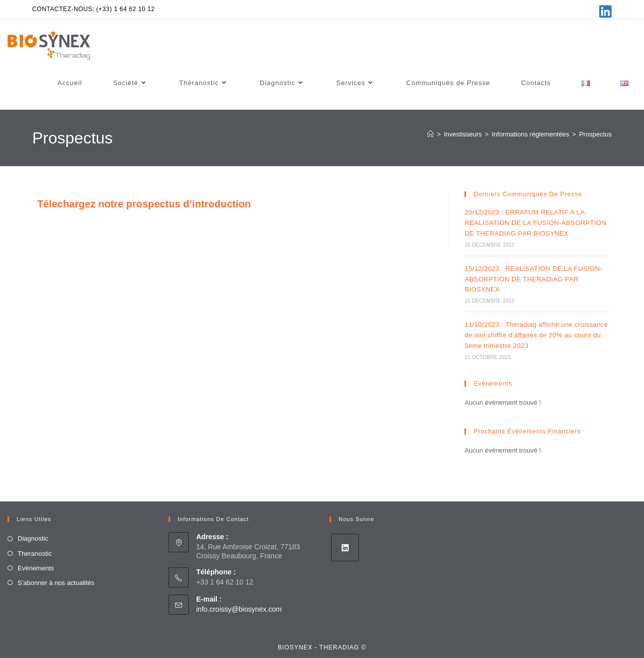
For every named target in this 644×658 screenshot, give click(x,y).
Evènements (36, 568)
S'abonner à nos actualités (56, 583)
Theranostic (35, 554)
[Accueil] (430, 134)
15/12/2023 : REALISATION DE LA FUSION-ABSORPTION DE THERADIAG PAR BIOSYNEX (533, 279)
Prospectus (595, 134)
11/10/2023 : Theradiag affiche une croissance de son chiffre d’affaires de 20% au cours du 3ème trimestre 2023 (536, 335)
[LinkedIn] (345, 547)
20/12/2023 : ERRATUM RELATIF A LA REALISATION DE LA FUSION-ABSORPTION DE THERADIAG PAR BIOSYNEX (535, 223)
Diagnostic (33, 538)
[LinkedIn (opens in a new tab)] (604, 12)
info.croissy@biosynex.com (239, 609)
